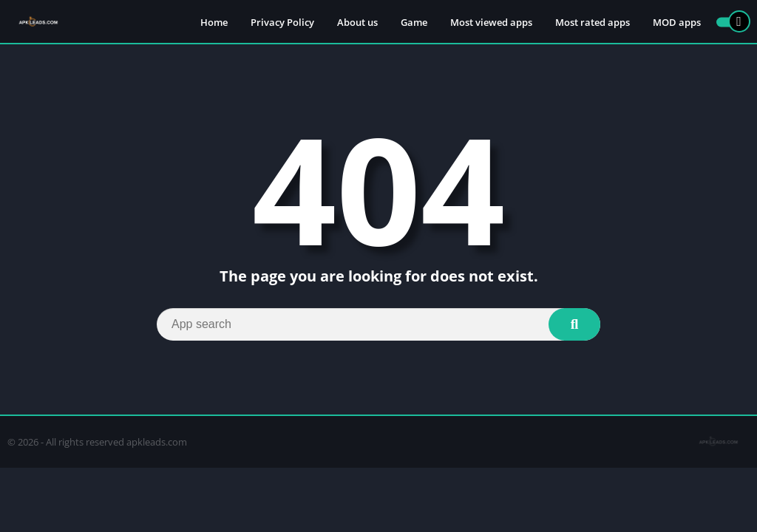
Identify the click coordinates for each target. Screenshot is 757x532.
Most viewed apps (491, 22)
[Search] (378, 324)
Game (414, 22)
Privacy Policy (282, 22)
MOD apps (677, 22)
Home (214, 22)
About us (357, 22)
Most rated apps (593, 22)
